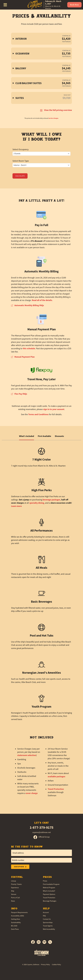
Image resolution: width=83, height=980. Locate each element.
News (13, 901)
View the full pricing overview (56, 110)
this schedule (29, 348)
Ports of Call (15, 898)
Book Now (74, 5)
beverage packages (52, 500)
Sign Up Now (20, 867)
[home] (45, 5)
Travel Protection (56, 789)
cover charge (32, 793)
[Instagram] (40, 942)
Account (46, 912)
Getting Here (16, 919)
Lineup (14, 881)
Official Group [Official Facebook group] (41, 837)
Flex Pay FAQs (19, 394)
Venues (14, 894)
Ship (13, 891)
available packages (56, 777)
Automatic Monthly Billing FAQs (27, 305)
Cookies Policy (56, 965)
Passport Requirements (19, 912)
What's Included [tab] (27, 436)
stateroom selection (27, 755)
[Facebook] (34, 942)
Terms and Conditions (38, 414)
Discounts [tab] (59, 436)
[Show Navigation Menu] (5, 5)
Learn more (16, 506)
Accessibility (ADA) (18, 916)
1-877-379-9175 (42, 827)
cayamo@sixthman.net (41, 832)
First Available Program (51, 884)
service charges (53, 118)
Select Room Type (21, 161)
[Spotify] (45, 942)
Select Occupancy (21, 149)
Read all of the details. (42, 300)
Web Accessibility (49, 929)
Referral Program (49, 888)
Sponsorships (48, 922)
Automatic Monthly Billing (41, 271)
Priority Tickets (16, 884)
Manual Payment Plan (42, 329)
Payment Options (49, 894)
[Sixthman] (41, 953)
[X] (50, 942)
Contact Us (47, 919)
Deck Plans (15, 929)
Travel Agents (48, 926)
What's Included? (49, 891)
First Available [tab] (44, 436)
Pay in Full (41, 225)
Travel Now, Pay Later (41, 379)
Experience (15, 888)
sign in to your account (54, 409)
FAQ (44, 916)
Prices (45, 881)
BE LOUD (14, 926)
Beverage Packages (50, 901)
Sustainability (16, 922)
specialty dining (37, 503)
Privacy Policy (45, 965)
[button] (41, 39)
